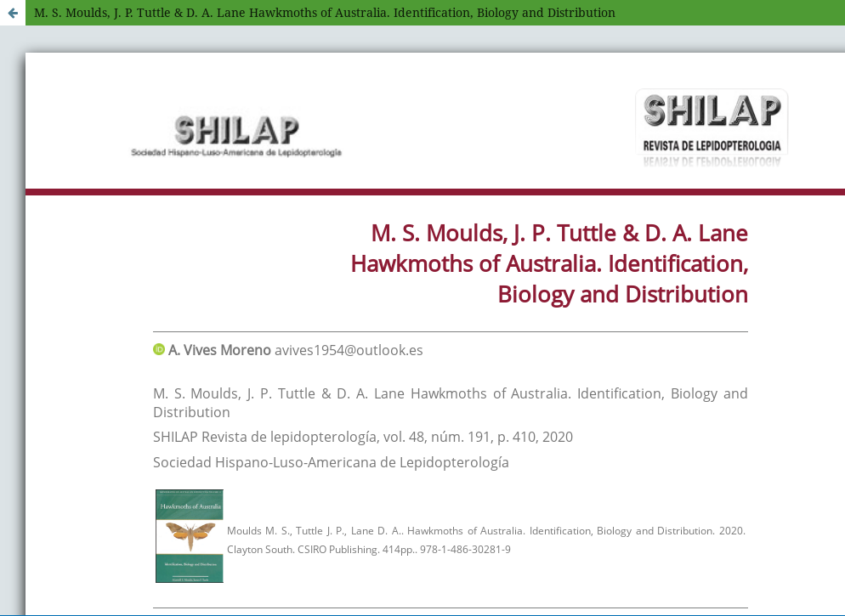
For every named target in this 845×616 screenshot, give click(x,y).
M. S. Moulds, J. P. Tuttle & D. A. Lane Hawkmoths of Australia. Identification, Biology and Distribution (325, 12)
